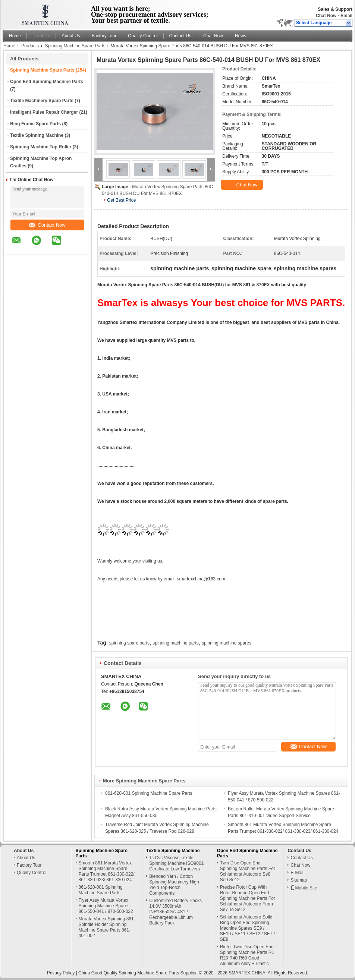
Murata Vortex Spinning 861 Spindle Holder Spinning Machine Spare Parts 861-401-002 (106, 927)
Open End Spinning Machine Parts (47, 82)
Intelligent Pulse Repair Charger (44, 112)
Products (41, 36)
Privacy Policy (61, 973)
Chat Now (326, 16)
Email (346, 16)
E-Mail (297, 873)
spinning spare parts (129, 643)
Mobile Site (304, 888)
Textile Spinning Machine (37, 135)
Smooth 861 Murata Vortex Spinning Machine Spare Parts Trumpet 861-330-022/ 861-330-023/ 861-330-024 (107, 871)
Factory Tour (104, 36)
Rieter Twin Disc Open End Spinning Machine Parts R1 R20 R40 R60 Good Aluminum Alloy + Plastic (247, 955)
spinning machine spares (227, 643)
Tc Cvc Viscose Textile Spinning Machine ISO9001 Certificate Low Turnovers (176, 863)
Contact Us (180, 36)
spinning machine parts (175, 643)
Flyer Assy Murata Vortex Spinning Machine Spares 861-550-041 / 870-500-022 (106, 906)
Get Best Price (121, 200)
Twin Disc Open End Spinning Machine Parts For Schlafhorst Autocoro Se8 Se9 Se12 (248, 871)
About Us (71, 36)
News (241, 36)
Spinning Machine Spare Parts (75, 46)
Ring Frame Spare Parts (35, 124)
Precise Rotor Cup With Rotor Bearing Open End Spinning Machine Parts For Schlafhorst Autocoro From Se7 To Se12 (248, 898)
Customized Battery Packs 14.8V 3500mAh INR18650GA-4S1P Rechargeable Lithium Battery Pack (175, 912)
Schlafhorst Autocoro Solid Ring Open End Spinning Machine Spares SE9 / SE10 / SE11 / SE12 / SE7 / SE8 (247, 928)
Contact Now (47, 225)
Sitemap (299, 880)
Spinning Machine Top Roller (41, 147)
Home (15, 36)
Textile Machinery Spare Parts (42, 101)
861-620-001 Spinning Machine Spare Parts (149, 793)
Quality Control (143, 36)
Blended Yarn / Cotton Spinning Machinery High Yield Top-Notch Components (174, 885)
